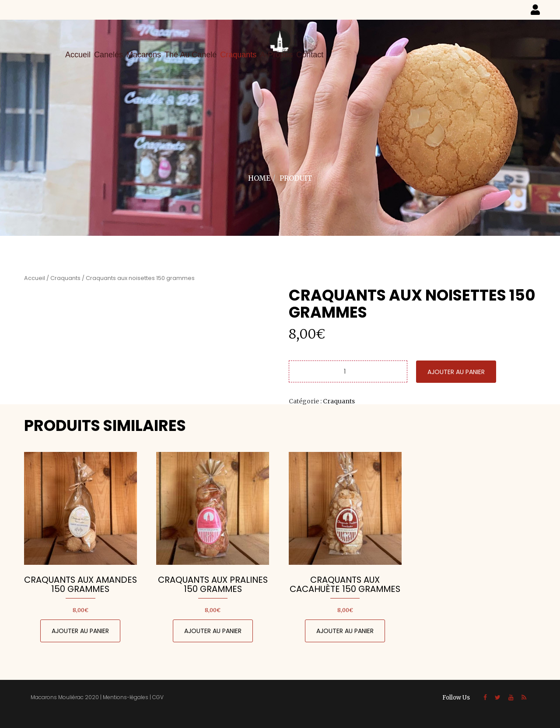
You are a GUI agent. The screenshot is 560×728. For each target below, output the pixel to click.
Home (259, 178)
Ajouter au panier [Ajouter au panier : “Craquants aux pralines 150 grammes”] (213, 631)
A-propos (276, 55)
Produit (296, 178)
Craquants (238, 55)
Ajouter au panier (456, 372)
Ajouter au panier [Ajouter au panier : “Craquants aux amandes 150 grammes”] (80, 631)
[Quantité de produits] (348, 371)
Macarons (144, 55)
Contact (310, 55)
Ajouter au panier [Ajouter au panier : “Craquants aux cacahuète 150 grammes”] (345, 631)
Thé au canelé (191, 55)
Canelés (108, 55)
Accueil (78, 55)
